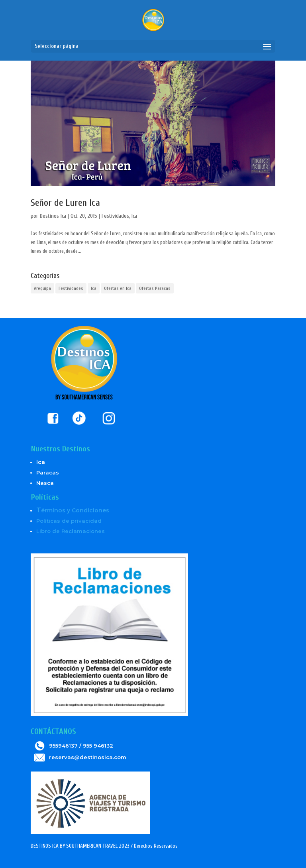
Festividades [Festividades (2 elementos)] (71, 288)
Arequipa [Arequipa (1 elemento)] (42, 288)
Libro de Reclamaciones (71, 531)
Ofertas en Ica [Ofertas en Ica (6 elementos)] (118, 288)
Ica (134, 216)
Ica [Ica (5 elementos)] (94, 288)
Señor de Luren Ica (65, 203)
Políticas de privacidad (69, 521)
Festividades (115, 216)
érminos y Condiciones (73, 510)
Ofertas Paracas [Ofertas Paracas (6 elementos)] (155, 288)
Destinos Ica (53, 216)
